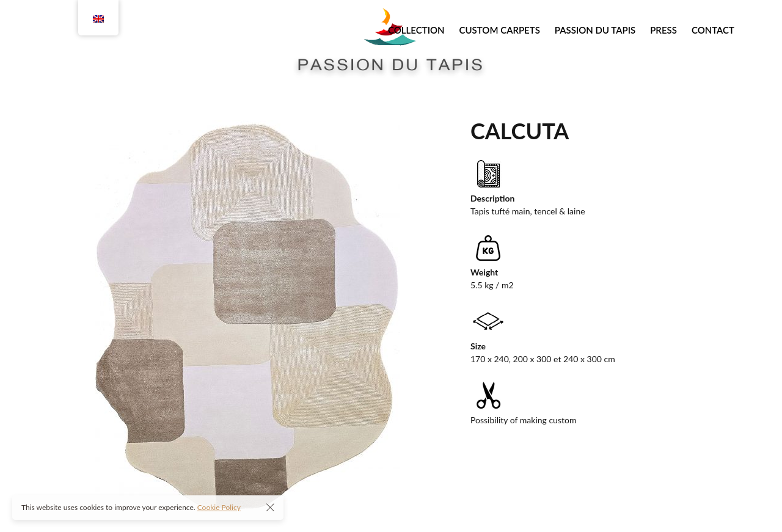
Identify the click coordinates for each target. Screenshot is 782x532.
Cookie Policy (219, 507)
